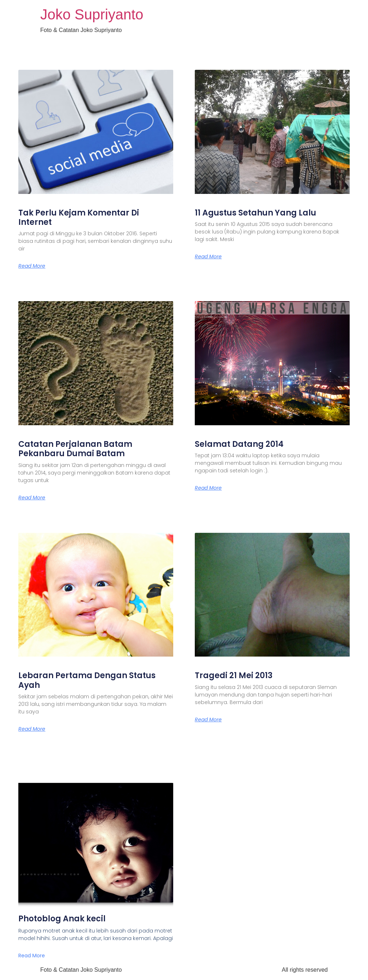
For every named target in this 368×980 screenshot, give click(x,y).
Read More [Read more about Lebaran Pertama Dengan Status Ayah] (32, 729)
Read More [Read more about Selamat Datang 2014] (208, 488)
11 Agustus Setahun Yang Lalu (256, 213)
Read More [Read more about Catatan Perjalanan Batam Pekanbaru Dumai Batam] (32, 498)
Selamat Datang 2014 (239, 444)
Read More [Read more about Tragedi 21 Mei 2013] (208, 720)
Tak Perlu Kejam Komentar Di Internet (79, 217)
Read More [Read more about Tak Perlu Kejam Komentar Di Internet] (32, 266)
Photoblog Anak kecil (62, 919)
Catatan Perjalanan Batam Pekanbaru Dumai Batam (75, 449)
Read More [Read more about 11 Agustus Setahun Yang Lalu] (208, 257)
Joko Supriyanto (92, 14)
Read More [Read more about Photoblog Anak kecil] (32, 956)
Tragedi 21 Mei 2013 (234, 675)
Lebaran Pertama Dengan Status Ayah (87, 680)
